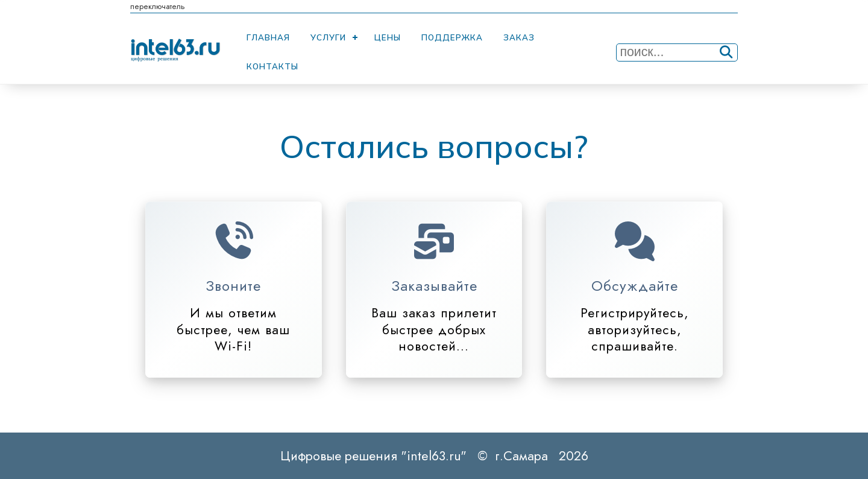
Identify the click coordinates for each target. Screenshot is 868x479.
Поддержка (452, 37)
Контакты (272, 66)
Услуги (328, 37)
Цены (388, 37)
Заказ (519, 37)
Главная (268, 37)
